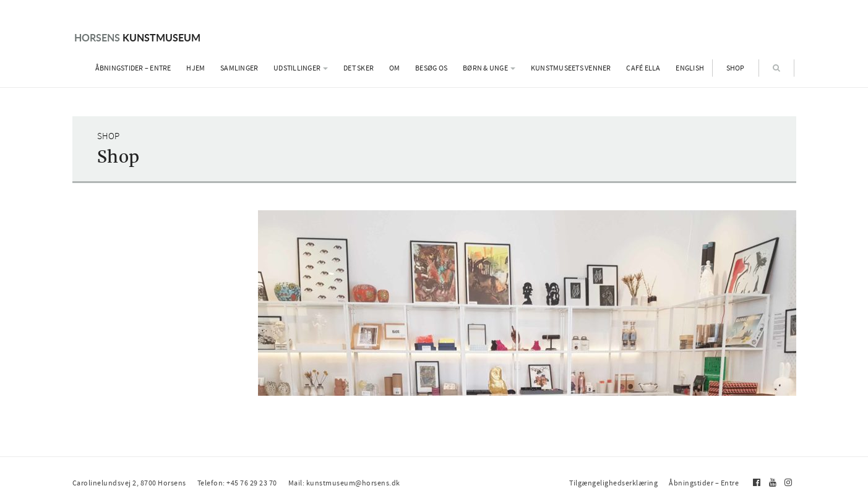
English (690, 68)
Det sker (359, 68)
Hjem (196, 68)
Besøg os (431, 68)
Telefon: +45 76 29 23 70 (237, 483)
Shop (736, 68)
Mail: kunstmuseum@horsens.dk (344, 483)
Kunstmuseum (137, 37)
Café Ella (643, 68)
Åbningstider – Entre (133, 68)
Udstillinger (301, 68)
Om (395, 68)
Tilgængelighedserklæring (613, 483)
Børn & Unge (489, 68)
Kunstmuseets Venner (571, 68)
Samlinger (239, 68)
